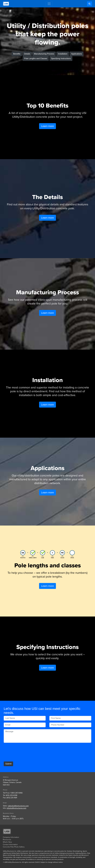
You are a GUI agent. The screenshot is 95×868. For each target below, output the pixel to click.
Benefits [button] (17, 54)
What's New (7, 842)
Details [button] (27, 54)
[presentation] (23, 752)
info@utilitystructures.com (16, 808)
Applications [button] (76, 54)
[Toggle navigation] (49, 4)
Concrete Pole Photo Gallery (14, 847)
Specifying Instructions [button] (61, 58)
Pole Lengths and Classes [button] (36, 58)
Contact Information (10, 845)
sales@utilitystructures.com (18, 806)
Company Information (11, 837)
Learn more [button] (47, 126)
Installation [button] (63, 54)
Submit (8, 764)
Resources (7, 840)
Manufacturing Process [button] (44, 54)
